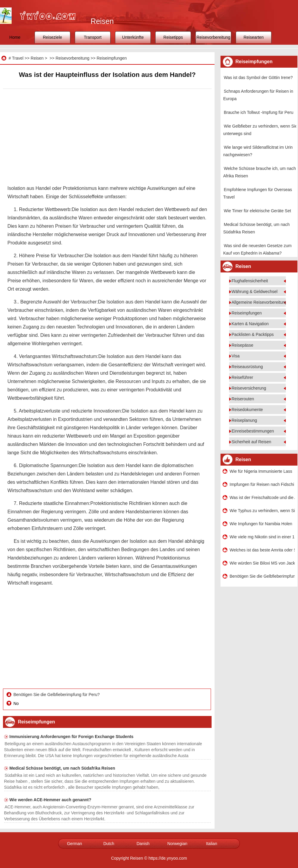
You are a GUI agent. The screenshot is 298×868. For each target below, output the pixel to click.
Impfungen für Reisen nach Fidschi (262, 484)
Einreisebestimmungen (253, 431)
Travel (18, 58)
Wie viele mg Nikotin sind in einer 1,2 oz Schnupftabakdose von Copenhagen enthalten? (262, 537)
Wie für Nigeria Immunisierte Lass (261, 471)
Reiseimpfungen (112, 58)
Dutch (109, 844)
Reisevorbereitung (213, 37)
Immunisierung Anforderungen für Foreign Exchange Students (72, 737)
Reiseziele (53, 37)
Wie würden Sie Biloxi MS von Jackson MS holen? (262, 563)
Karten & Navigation (250, 324)
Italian (211, 844)
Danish (143, 844)
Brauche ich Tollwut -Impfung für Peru (259, 112)
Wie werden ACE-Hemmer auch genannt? (51, 800)
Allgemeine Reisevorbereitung (259, 302)
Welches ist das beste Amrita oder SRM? (262, 550)
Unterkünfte (133, 37)
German (75, 844)
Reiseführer (242, 377)
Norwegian (177, 844)
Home (15, 37)
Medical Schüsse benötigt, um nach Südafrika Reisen (62, 768)
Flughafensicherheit (250, 281)
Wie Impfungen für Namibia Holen (261, 524)
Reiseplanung (244, 420)
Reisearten (254, 37)
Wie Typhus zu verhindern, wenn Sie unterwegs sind (262, 511)
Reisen (37, 58)
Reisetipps (173, 37)
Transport (93, 37)
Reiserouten (243, 399)
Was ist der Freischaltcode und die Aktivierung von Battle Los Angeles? (262, 497)
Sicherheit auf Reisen (251, 442)
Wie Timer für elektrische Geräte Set (257, 211)
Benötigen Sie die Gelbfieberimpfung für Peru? (57, 695)
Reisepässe (242, 345)
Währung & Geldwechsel (254, 292)
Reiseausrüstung (247, 367)
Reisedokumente (247, 410)
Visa (236, 356)
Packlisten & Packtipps (253, 334)
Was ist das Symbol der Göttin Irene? (258, 77)
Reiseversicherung (249, 388)
